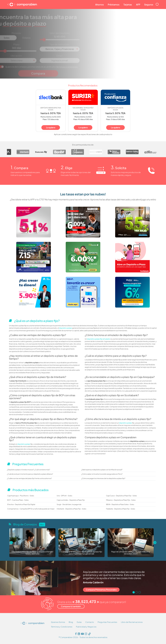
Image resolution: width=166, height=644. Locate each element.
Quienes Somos (58, 622)
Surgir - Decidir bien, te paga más (69, 504)
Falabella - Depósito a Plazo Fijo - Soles (121, 509)
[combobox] (63, 48)
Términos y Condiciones (69, 63)
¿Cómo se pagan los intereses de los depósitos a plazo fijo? (103, 478)
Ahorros (99, 4)
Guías (79, 622)
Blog (71, 622)
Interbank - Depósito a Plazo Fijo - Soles (71, 509)
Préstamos (114, 4)
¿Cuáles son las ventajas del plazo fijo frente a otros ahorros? (29, 478)
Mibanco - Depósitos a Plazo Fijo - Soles (121, 500)
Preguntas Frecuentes (107, 622)
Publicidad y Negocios (86, 627)
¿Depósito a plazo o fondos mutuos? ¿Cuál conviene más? (28, 470)
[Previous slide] (11, 543)
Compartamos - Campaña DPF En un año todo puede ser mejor (31, 509)
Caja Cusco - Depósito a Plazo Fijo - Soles (121, 496)
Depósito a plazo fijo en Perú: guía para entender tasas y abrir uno (32, 553)
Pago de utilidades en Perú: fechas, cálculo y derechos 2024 (131, 553)
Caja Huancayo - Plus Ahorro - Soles (21, 496)
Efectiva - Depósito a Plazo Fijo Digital (21, 504)
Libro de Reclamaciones (132, 622)
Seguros (149, 4)
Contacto (90, 622)
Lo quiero (51, 127)
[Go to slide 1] (134, 592)
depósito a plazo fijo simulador (99, 339)
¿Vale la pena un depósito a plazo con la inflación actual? (102, 470)
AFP (138, 4)
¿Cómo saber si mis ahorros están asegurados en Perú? (102, 474)
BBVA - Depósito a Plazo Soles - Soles (120, 504)
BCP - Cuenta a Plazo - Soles (18, 500)
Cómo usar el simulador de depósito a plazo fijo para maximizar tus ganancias (82, 553)
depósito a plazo (66, 328)
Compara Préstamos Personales (101, 590)
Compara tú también (71, 606)
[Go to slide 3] (140, 592)
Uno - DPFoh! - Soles (64, 496)
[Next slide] (155, 543)
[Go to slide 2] (137, 592)
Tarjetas (128, 4)
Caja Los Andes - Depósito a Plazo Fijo (71, 500)
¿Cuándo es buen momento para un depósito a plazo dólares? (30, 474)
